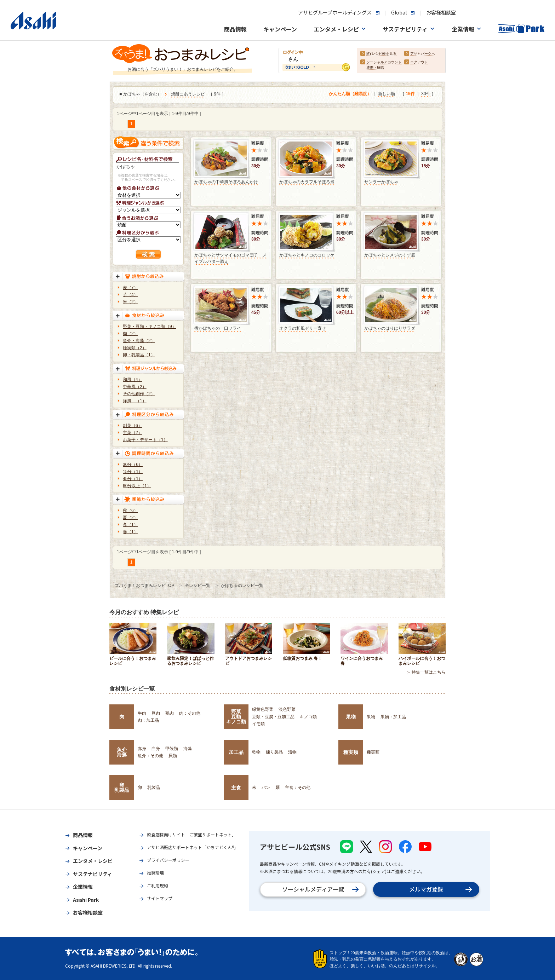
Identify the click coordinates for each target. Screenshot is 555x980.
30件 (426, 94)
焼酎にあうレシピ (188, 94)
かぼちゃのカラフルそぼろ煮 (307, 182)
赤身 (142, 749)
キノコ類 (308, 717)
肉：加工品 (148, 720)
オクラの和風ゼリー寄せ (303, 328)
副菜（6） (133, 426)
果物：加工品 (393, 717)
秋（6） (130, 511)
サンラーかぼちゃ (381, 182)
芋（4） (130, 295)
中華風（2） (135, 387)
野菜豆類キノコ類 (236, 717)
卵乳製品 (122, 788)
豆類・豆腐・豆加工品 (273, 717)
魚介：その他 (150, 756)
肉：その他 (190, 713)
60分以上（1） (137, 486)
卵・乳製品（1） (139, 355)
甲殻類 (172, 749)
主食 (236, 788)
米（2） (130, 302)
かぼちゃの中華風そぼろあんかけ (226, 182)
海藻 (188, 749)
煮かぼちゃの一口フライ (218, 328)
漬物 (292, 752)
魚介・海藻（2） (139, 341)
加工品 (236, 752)
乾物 (256, 752)
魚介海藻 (122, 752)
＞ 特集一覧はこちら (426, 672)
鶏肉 (170, 713)
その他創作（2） (139, 394)
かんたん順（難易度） (350, 94)
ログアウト (419, 62)
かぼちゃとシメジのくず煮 (390, 255)
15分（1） (133, 472)
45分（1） (133, 479)
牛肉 (142, 713)
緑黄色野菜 (263, 709)
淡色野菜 (287, 709)
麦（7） (130, 288)
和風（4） (133, 380)
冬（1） (130, 525)
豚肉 (156, 713)
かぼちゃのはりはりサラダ (390, 328)
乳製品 (154, 788)
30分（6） (133, 465)
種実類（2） (135, 348)
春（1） (130, 532)
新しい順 (387, 94)
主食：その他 (298, 788)
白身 (156, 749)
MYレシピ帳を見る (381, 54)
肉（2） (130, 334)
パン (266, 788)
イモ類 (258, 724)
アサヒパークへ (423, 54)
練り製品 (274, 752)
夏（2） (130, 518)
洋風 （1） (135, 401)
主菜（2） (133, 433)
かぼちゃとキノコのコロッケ (307, 255)
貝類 (173, 756)
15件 (410, 94)
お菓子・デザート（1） (145, 440)
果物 (351, 717)
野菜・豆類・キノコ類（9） (150, 327)
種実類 (351, 752)
